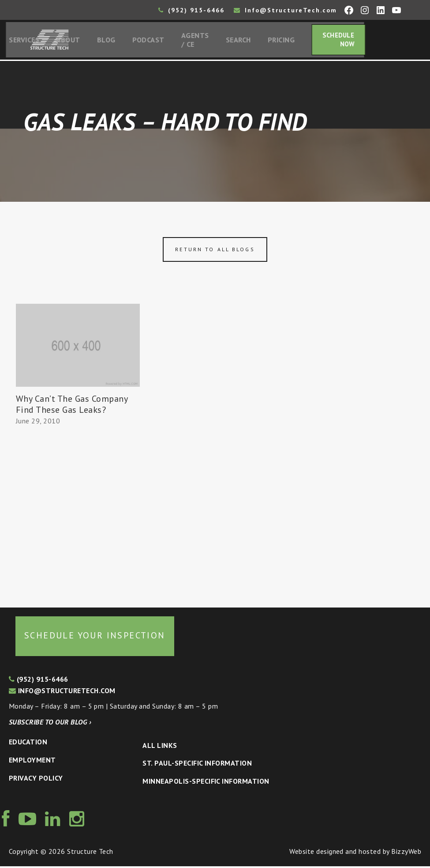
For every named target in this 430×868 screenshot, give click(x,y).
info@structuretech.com (62, 692)
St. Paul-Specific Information (197, 765)
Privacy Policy (36, 780)
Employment (32, 762)
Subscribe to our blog (50, 724)
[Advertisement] (78, 515)
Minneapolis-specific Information (206, 783)
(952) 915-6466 (191, 10)
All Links (160, 747)
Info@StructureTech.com (285, 10)
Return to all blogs (215, 251)
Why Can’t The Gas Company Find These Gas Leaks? (72, 406)
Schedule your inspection (95, 638)
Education (28, 744)
